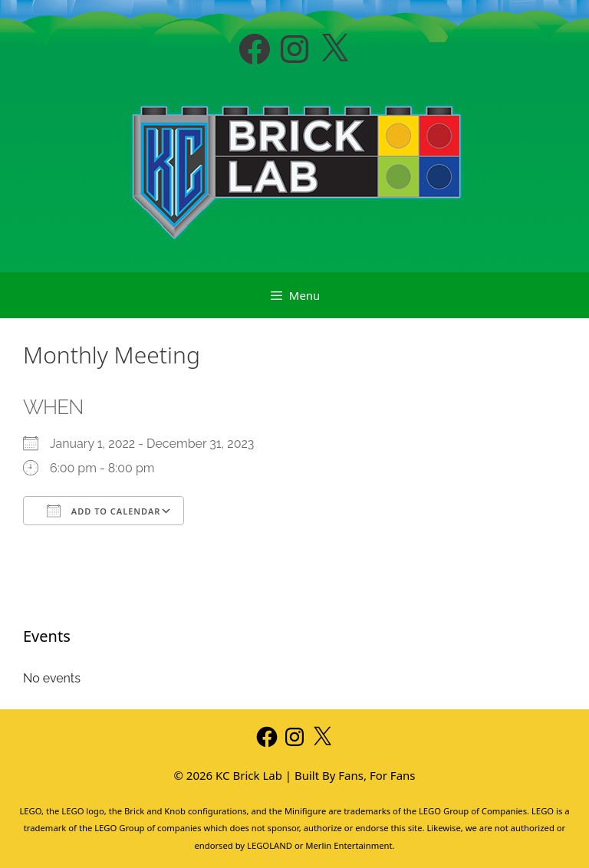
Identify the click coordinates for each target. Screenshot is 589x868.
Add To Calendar (104, 511)
